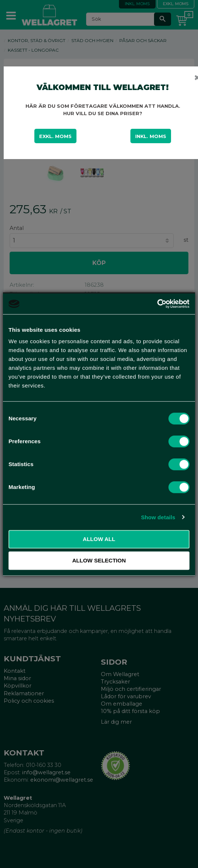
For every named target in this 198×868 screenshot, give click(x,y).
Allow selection (99, 560)
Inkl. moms (151, 136)
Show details (158, 517)
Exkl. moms (55, 136)
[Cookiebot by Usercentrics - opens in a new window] (157, 304)
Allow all (99, 539)
